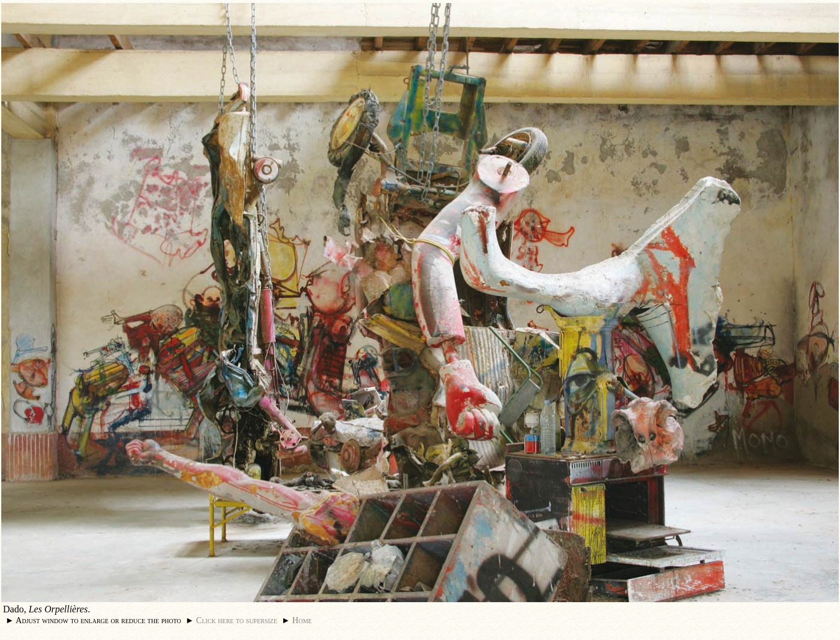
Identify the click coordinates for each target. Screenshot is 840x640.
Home (302, 620)
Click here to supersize (237, 620)
